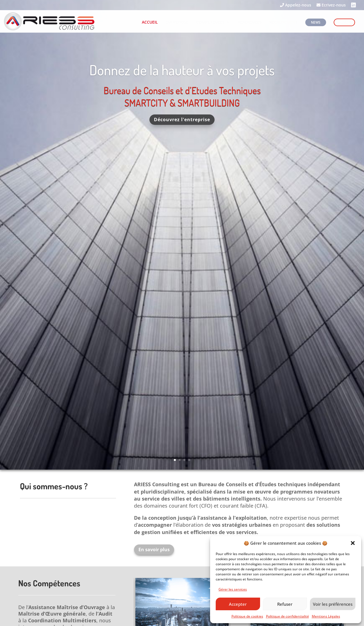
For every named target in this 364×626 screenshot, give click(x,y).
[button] (353, 543)
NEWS (316, 22)
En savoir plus (154, 550)
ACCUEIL (150, 22)
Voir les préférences (333, 604)
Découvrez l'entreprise (182, 123)
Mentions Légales (326, 616)
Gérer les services (233, 589)
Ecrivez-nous (331, 5)
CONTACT (344, 22)
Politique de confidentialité (287, 616)
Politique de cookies (247, 616)
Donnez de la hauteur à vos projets (182, 73)
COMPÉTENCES (210, 22)
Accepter (238, 604)
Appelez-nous (296, 5)
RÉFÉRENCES (250, 22)
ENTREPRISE (177, 22)
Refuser (285, 604)
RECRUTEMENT (284, 22)
